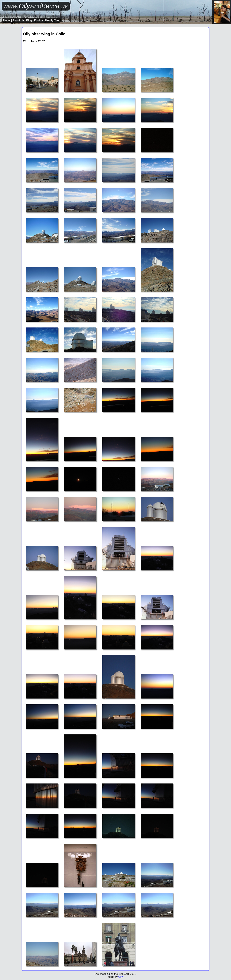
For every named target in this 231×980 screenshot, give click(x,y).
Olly (120, 977)
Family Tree (52, 20)
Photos (39, 20)
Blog (29, 20)
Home (7, 20)
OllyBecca (36, 6)
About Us (18, 20)
